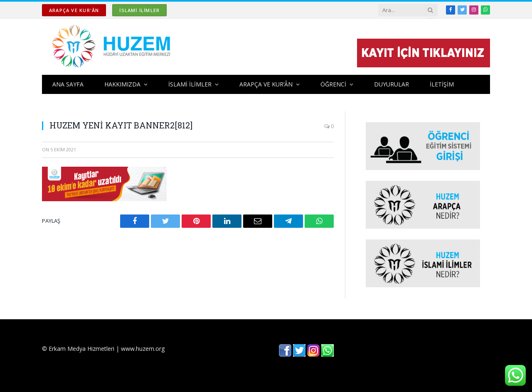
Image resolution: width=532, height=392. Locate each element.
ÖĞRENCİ (333, 84)
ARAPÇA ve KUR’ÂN (266, 84)
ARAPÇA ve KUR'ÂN (74, 10)
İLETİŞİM (442, 84)
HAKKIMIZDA (122, 84)
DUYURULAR (392, 84)
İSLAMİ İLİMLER (139, 10)
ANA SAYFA (68, 84)
